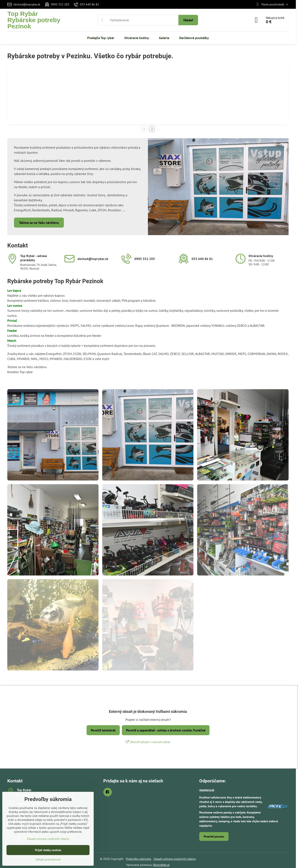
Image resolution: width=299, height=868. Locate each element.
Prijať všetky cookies (48, 850)
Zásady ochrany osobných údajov (175, 859)
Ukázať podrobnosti (48, 859)
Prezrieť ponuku (214, 836)
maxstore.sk (207, 790)
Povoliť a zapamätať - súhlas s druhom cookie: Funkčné (166, 730)
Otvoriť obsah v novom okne (148, 742)
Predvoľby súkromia (138, 859)
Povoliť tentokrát (103, 730)
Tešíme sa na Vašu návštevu (39, 223)
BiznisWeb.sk (161, 865)
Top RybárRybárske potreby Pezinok (34, 20)
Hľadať (188, 20)
